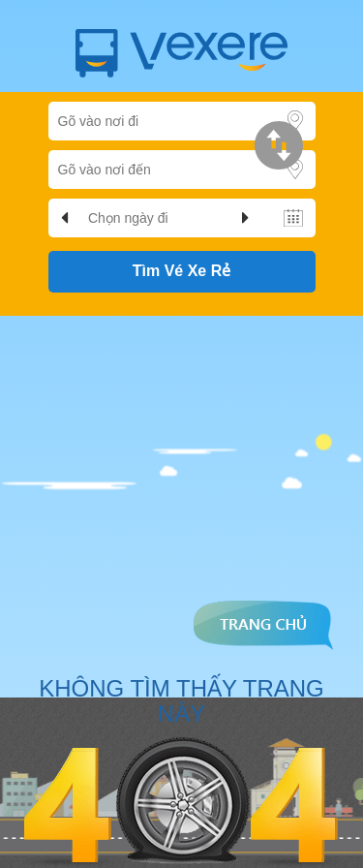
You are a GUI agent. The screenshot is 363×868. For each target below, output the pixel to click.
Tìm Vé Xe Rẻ (181, 271)
